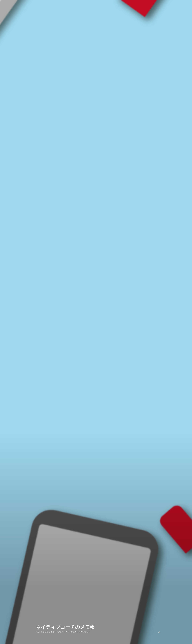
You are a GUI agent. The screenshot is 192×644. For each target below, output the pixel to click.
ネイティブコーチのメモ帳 (65, 622)
